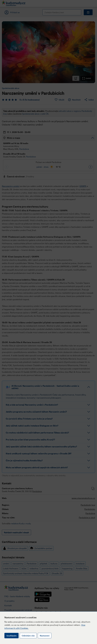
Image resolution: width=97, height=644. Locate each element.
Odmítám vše (28, 636)
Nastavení (45, 636)
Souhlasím (11, 636)
